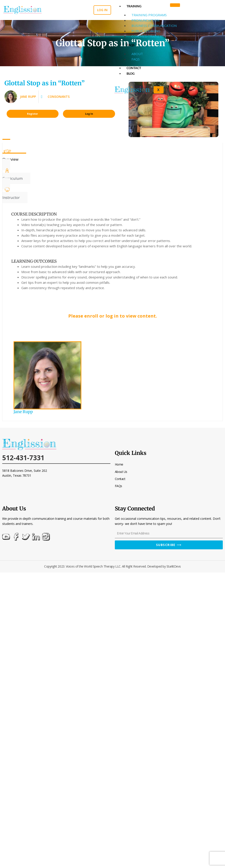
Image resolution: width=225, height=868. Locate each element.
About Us (121, 472)
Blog (131, 73)
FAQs (131, 45)
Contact (134, 68)
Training (134, 6)
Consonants (59, 97)
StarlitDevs (174, 566)
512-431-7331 (23, 458)
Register (32, 114)
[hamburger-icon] (175, 5)
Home (119, 464)
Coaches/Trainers (148, 36)
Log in (102, 10)
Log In (89, 114)
